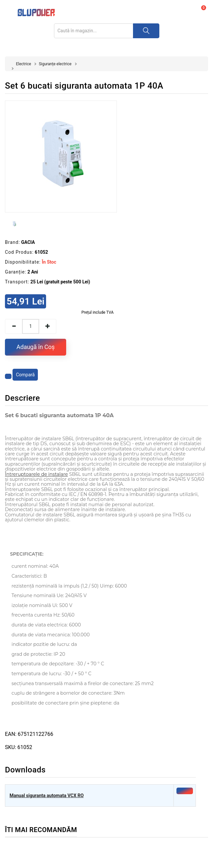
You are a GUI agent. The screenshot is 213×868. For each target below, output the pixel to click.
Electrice (23, 64)
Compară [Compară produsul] (25, 375)
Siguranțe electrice (55, 64)
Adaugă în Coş (36, 347)
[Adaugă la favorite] (8, 376)
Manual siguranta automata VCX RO (47, 796)
